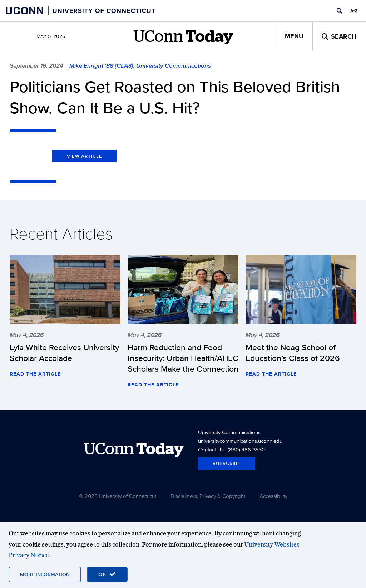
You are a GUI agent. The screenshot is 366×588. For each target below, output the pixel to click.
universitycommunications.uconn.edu (240, 441)
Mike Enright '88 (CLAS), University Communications (140, 65)
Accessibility (273, 496)
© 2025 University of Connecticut (118, 496)
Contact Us (211, 449)
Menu (294, 36)
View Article (85, 156)
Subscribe (227, 463)
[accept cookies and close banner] (107, 574)
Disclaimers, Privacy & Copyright (208, 496)
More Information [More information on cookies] (45, 574)
